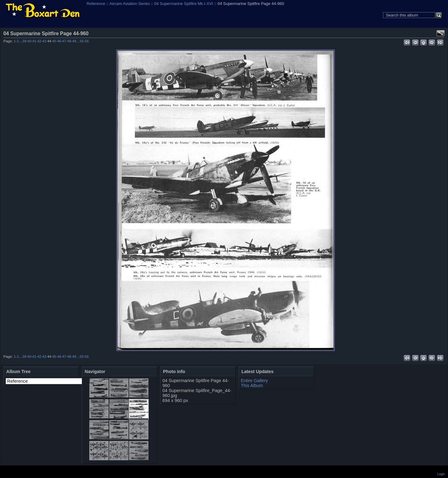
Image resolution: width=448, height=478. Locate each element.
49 (74, 41)
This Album (252, 386)
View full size (441, 33)
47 (64, 41)
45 (54, 41)
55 (82, 41)
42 (39, 41)
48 (69, 41)
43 (44, 41)
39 (24, 41)
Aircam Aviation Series (130, 4)
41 (34, 41)
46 (59, 41)
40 (29, 41)
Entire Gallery (254, 381)
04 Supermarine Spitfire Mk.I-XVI (184, 4)
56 (87, 41)
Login (441, 474)
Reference (96, 4)
